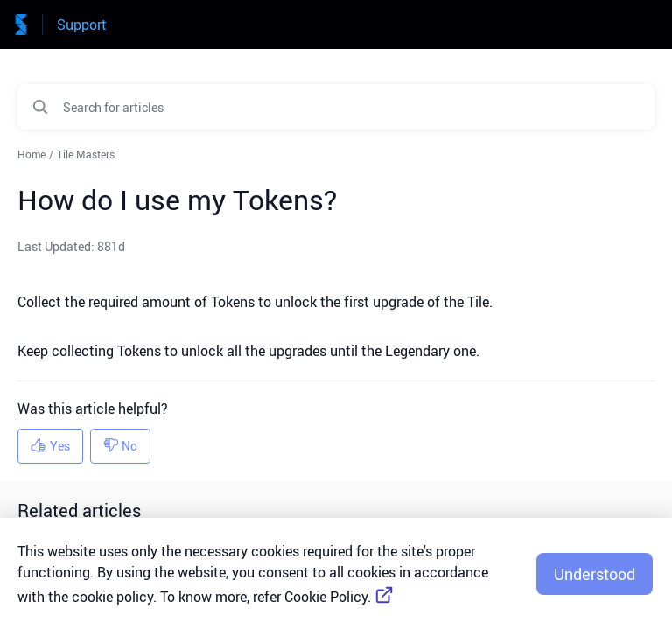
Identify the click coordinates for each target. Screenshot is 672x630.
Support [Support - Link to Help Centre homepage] (82, 24)
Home (31, 154)
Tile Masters (86, 154)
